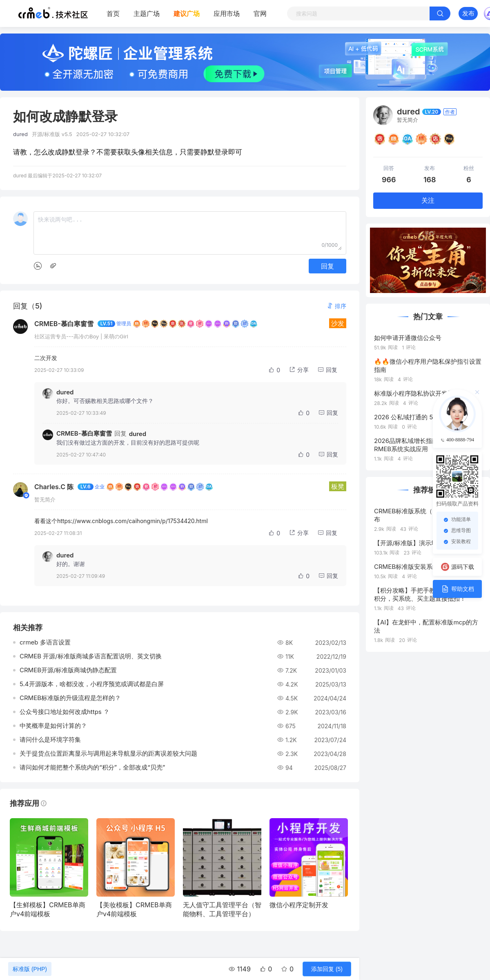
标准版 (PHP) (30, 969)
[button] (336, 306)
